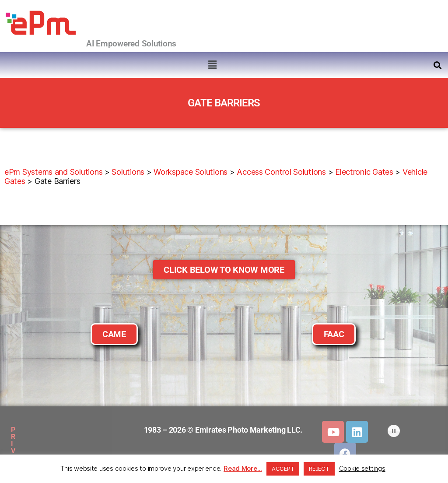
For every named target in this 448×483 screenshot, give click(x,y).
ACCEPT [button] (283, 469)
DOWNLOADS (49, 450)
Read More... (243, 468)
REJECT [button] (319, 469)
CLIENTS (96, 450)
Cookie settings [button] (362, 468)
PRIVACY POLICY (48, 430)
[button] (212, 65)
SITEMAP (102, 430)
